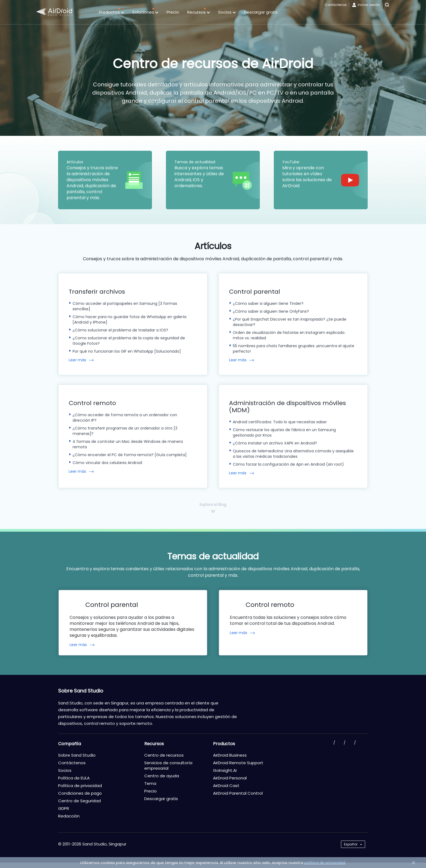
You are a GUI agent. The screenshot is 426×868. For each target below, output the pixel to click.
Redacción (69, 816)
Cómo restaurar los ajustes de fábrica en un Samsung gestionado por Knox (284, 433)
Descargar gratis (261, 12)
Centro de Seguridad (79, 801)
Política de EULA (74, 778)
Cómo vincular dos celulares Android (107, 463)
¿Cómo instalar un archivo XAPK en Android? (275, 443)
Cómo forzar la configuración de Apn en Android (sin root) (288, 464)
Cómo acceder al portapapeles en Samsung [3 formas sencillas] (125, 306)
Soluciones (145, 12)
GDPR (64, 808)
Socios (227, 12)
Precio (173, 12)
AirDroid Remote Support (238, 763)
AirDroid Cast (226, 786)
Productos (112, 12)
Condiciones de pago (80, 793)
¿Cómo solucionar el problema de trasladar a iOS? (120, 330)
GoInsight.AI (225, 770)
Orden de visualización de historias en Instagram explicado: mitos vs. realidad (289, 335)
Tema (150, 783)
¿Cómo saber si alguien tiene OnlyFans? (271, 311)
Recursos (199, 12)
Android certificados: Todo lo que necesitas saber (280, 422)
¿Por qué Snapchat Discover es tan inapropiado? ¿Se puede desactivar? (290, 322)
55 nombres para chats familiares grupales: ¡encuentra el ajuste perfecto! (294, 349)
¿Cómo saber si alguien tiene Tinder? (268, 303)
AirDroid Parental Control (238, 793)
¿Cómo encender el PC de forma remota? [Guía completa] (130, 455)
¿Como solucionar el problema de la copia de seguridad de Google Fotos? (129, 341)
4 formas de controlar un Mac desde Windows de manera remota (128, 444)
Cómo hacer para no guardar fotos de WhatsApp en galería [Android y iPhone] (129, 319)
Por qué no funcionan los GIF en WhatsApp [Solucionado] (127, 351)
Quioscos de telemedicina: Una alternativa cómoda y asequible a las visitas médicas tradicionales (293, 454)
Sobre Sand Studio (77, 755)
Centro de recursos (164, 755)
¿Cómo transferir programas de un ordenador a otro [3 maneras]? (125, 431)
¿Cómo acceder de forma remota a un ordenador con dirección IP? (125, 418)
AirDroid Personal (230, 778)
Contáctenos (336, 5)
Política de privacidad (80, 786)
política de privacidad (325, 863)
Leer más (77, 360)
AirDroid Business (230, 755)
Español (351, 844)
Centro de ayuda (162, 776)
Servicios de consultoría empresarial (168, 765)
